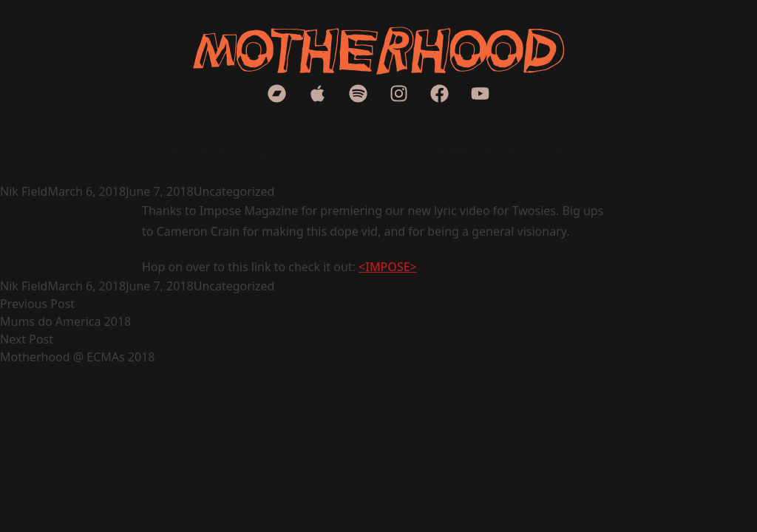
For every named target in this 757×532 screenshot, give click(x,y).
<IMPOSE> (388, 267)
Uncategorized (234, 191)
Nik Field (24, 191)
